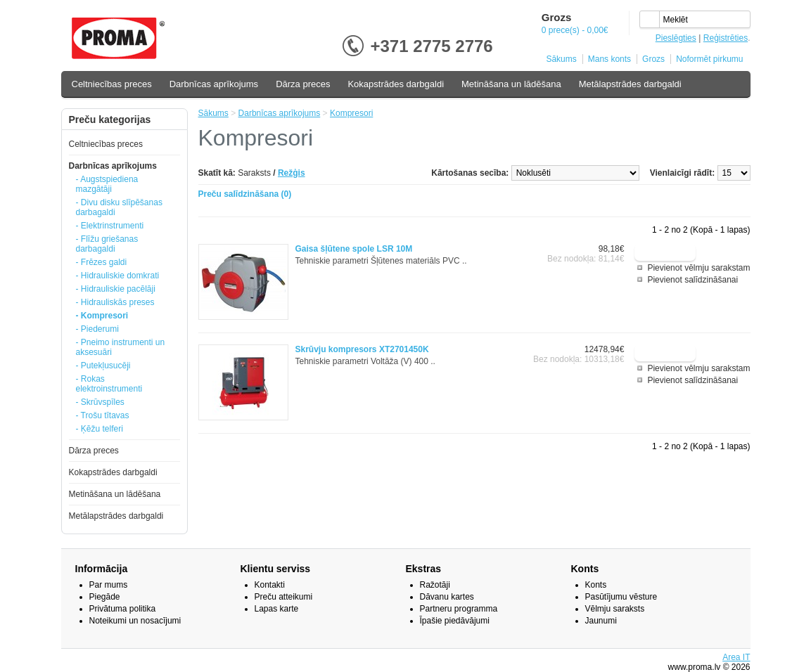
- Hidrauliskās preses (115, 302)
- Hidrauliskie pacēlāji (116, 289)
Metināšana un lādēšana (511, 84)
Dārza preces (303, 84)
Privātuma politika (123, 609)
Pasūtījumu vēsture (621, 597)
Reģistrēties (726, 38)
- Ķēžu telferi (100, 429)
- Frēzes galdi (102, 262)
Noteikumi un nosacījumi (135, 621)
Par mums (109, 585)
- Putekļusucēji (103, 366)
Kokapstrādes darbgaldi (396, 84)
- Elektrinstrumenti (110, 226)
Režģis (292, 173)
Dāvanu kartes (447, 597)
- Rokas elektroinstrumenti (109, 384)
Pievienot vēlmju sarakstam (698, 268)
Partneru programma (459, 609)
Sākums (561, 59)
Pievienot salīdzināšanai (692, 280)
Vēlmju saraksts (615, 609)
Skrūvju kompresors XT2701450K (362, 349)
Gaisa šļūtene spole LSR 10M (354, 249)
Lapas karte (277, 609)
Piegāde (105, 597)
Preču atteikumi (284, 597)
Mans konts (609, 59)
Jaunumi (601, 621)
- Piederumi (97, 329)
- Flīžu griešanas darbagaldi (107, 244)
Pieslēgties (676, 38)
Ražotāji (435, 585)
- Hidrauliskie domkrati (118, 276)
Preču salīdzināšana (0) (245, 194)
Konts (596, 585)
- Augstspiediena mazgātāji (107, 184)
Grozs (653, 59)
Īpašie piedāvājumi (455, 621)
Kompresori (351, 113)
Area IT (736, 657)
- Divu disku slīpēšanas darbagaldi (119, 207)
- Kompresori (102, 316)
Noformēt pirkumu (709, 59)
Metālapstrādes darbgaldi (630, 84)
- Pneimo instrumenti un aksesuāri (121, 347)
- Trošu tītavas (103, 415)
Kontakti (270, 585)
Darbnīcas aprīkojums (214, 84)
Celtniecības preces (112, 84)
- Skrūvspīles (100, 402)
